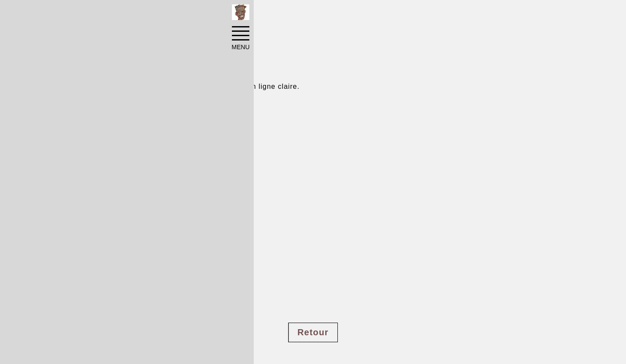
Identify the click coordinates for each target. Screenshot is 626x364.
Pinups (150, 14)
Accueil (63, 14)
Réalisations (107, 14)
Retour (313, 332)
